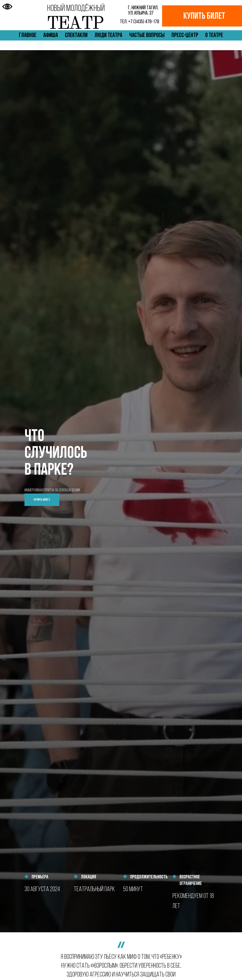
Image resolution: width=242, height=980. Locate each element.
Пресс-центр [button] (185, 35)
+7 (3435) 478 (140, 22)
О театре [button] (214, 35)
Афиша (51, 35)
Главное (28, 35)
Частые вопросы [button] (147, 35)
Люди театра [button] (108, 35)
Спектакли (76, 35)
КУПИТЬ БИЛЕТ (204, 17)
